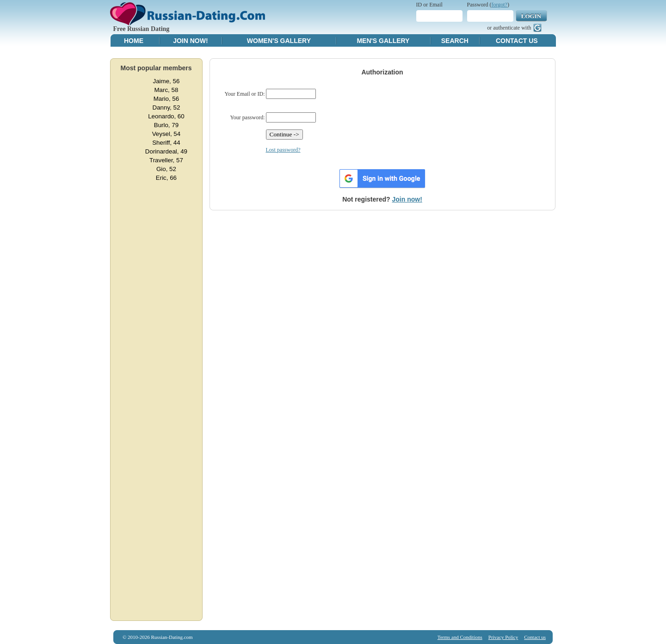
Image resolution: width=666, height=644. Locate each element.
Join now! (407, 199)
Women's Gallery (279, 41)
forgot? (499, 5)
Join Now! (190, 41)
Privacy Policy (503, 637)
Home (134, 41)
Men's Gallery (383, 41)
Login (531, 16)
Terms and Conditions (460, 637)
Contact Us (517, 41)
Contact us (535, 637)
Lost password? (283, 150)
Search (455, 41)
